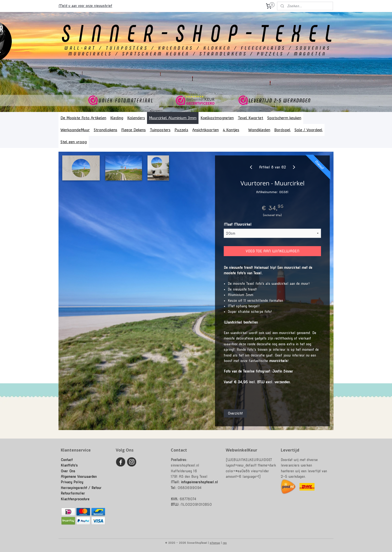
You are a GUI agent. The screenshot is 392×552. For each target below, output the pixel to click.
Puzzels (181, 130)
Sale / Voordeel (308, 130)
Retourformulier (73, 493)
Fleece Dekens (133, 130)
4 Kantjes (233, 130)
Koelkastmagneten (217, 118)
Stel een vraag (74, 142)
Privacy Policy (72, 482)
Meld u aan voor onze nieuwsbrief (85, 6)
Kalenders (136, 118)
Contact (67, 460)
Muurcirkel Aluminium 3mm (173, 118)
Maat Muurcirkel (238, 224)
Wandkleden (259, 130)
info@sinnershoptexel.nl (199, 482)
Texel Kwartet (250, 118)
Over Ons (68, 471)
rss (225, 543)
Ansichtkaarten (205, 130)
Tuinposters (160, 130)
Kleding (117, 118)
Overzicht (235, 413)
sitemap (215, 543)
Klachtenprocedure (75, 499)
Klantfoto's (69, 465)
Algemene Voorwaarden (79, 477)
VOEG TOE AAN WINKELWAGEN (272, 251)
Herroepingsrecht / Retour (81, 488)
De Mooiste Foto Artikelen (83, 118)
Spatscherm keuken (284, 118)
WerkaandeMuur (75, 130)
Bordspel (282, 130)
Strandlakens (105, 130)
